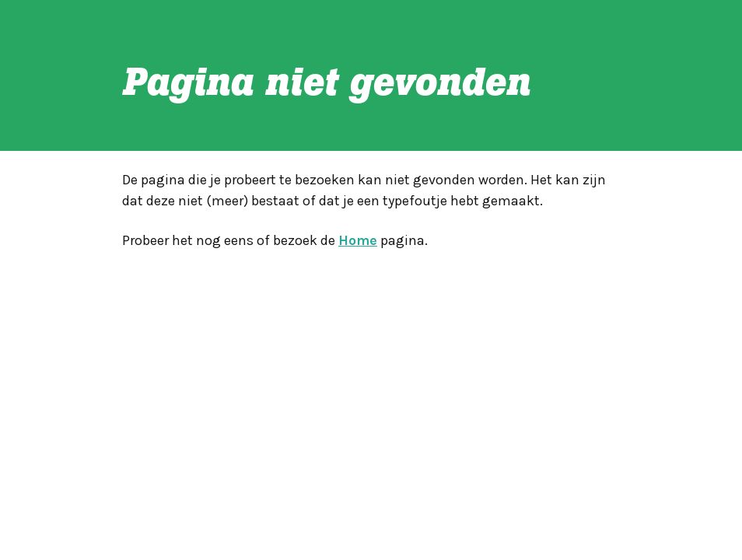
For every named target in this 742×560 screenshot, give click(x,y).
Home (358, 240)
